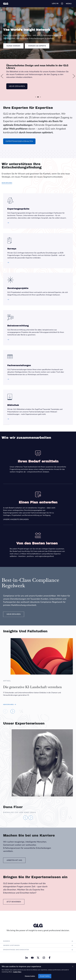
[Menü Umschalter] (69, 4)
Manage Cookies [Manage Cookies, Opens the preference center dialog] (30, 976)
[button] (2, 76)
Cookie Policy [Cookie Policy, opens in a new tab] (17, 972)
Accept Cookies (45, 976)
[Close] (73, 966)
